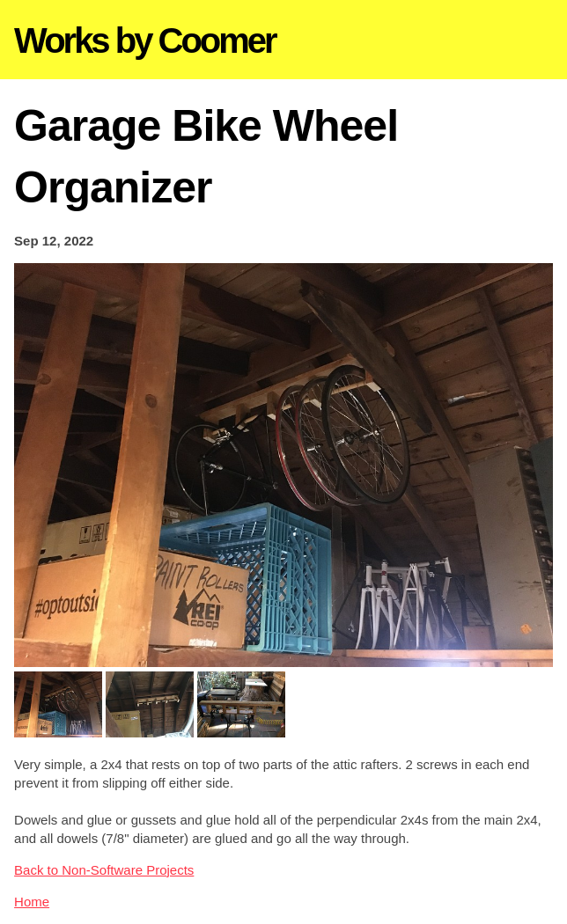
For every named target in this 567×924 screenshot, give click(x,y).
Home (32, 902)
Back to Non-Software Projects (104, 870)
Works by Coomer (145, 40)
